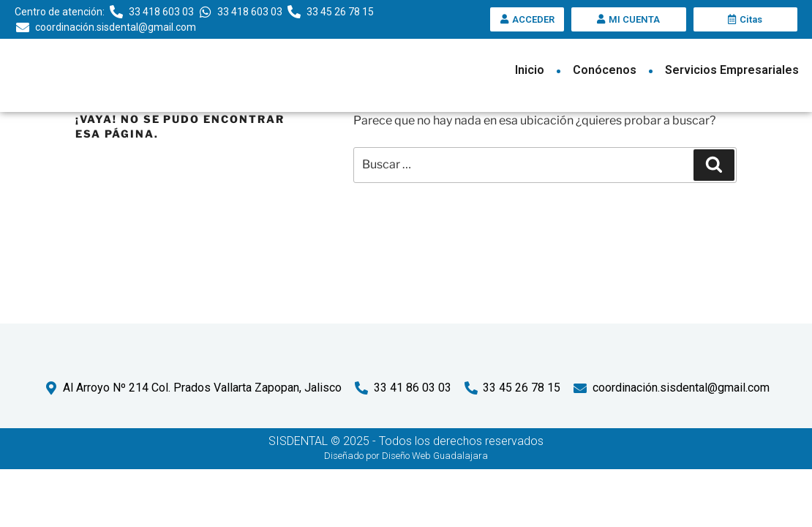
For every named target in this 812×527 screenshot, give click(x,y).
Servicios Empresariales (732, 70)
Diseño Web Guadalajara (435, 513)
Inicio (530, 70)
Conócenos (605, 70)
